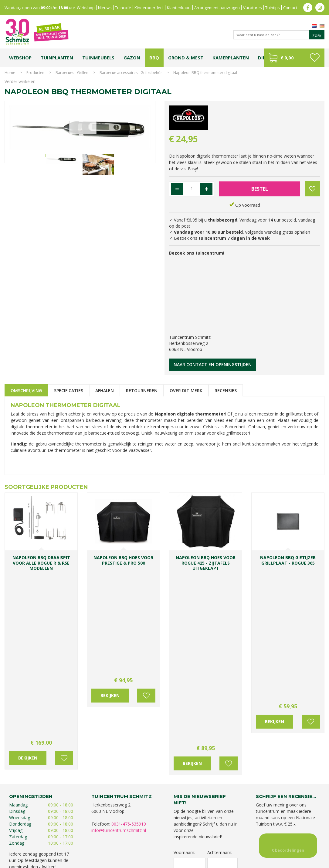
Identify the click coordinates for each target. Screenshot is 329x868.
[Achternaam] (223, 692)
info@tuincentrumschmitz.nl (119, 658)
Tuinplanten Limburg (207, 840)
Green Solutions (269, 862)
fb (308, 8)
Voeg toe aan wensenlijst (64, 591)
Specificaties (69, 391)
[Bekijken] (294, 58)
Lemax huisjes (111, 846)
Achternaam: (220, 681)
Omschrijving (26, 391)
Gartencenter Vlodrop (284, 840)
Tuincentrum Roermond (272, 846)
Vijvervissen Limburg (142, 846)
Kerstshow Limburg (51, 846)
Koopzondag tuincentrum (85, 840)
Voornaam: (184, 681)
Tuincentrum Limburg (43, 840)
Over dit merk (186, 391)
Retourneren (142, 391)
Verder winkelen (20, 81)
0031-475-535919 (129, 652)
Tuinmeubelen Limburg (230, 846)
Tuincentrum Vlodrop (245, 840)
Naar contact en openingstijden (213, 364)
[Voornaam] (190, 692)
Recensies (226, 391)
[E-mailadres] (206, 714)
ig (320, 8)
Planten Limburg (124, 840)
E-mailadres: (188, 704)
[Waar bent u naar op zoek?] (279, 35)
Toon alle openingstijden (33, 702)
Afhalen (105, 391)
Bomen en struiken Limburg (163, 840)
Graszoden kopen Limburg (185, 846)
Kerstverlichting (83, 846)
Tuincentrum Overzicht (305, 862)
